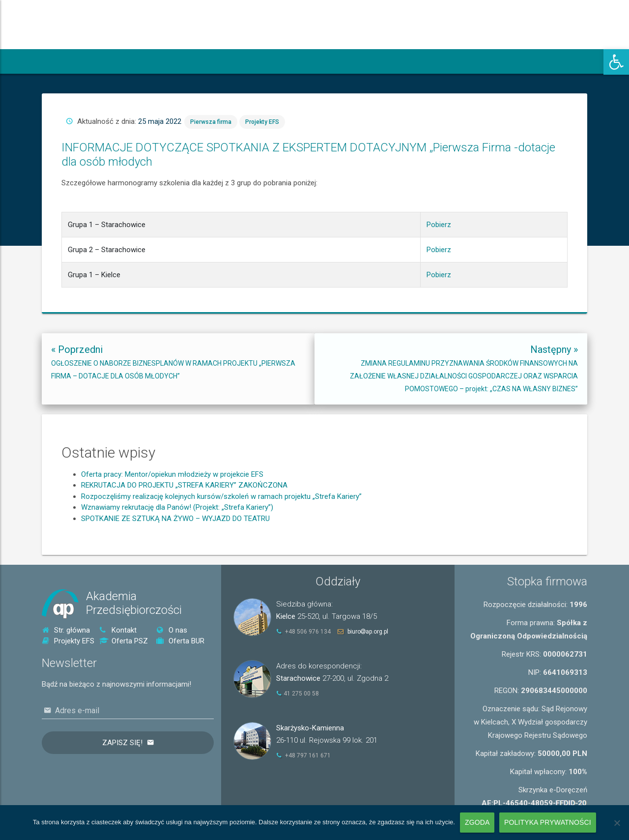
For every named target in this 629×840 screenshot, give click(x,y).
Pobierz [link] (414, 211)
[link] (616, 62)
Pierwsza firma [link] (334, 175)
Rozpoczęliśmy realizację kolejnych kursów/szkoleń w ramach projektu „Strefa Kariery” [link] (221, 541)
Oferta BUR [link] (180, 641)
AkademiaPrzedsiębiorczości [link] (134, 603)
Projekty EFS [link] (352, 175)
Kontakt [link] (118, 630)
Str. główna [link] (66, 630)
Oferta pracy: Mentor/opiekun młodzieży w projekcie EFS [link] (172, 519)
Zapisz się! (122, 743)
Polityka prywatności (548, 822)
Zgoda (477, 822)
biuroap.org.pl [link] (368, 632)
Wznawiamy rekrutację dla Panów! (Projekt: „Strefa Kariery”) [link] (177, 552)
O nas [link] (172, 630)
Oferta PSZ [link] (124, 641)
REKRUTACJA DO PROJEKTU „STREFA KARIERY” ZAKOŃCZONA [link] (184, 530)
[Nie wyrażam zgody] (617, 823)
